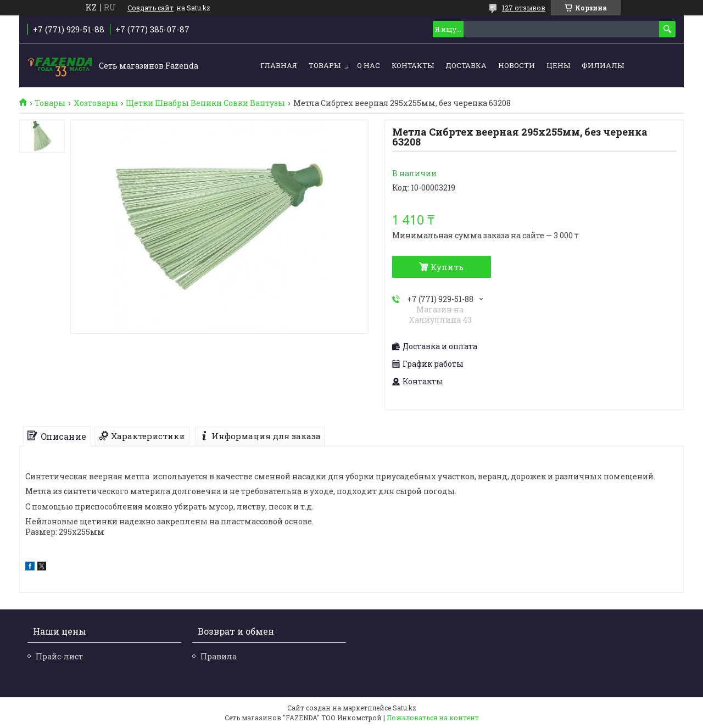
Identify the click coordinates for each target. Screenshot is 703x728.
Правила (219, 656)
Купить (447, 267)
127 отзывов (524, 8)
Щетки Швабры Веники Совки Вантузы (205, 103)
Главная (279, 65)
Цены (558, 65)
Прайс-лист (59, 656)
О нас (369, 65)
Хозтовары (96, 103)
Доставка (466, 65)
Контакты (413, 65)
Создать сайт (150, 8)
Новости (517, 65)
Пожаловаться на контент (433, 718)
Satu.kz (404, 708)
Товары (325, 65)
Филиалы (603, 65)
